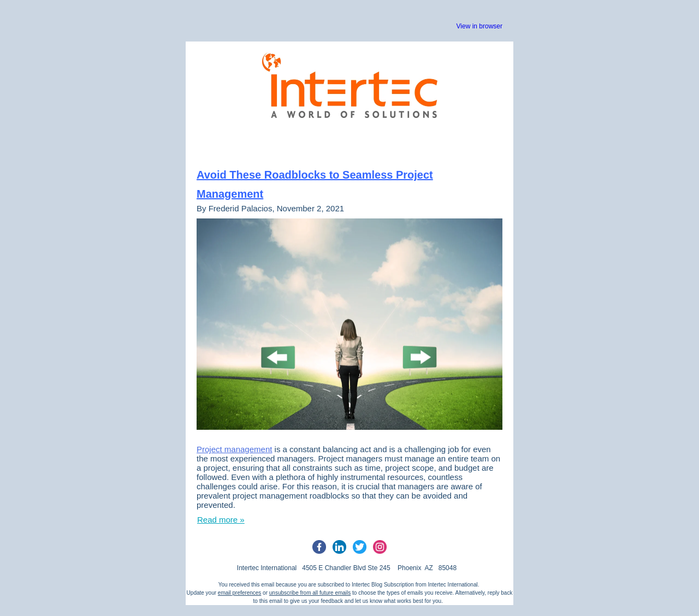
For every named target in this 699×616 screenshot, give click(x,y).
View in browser (479, 26)
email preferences (239, 593)
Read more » (221, 520)
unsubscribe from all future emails (310, 593)
